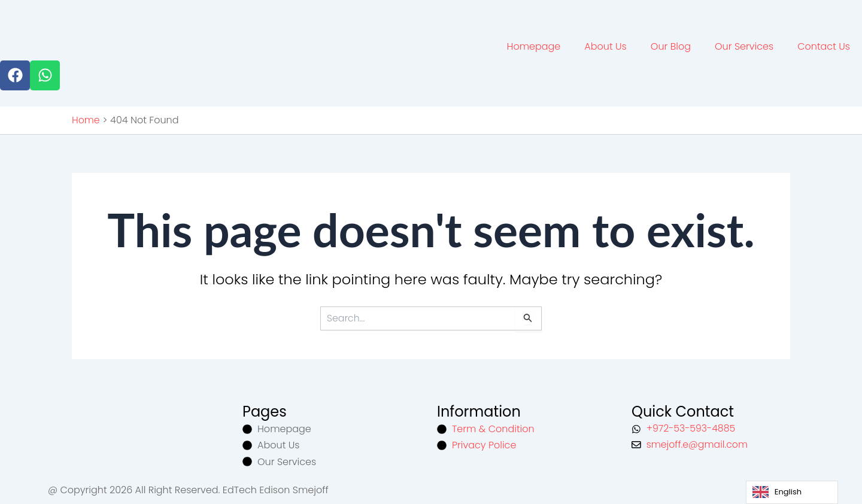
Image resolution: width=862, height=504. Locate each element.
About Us (605, 46)
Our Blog (671, 46)
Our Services (744, 46)
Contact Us (824, 46)
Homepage (534, 46)
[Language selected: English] (792, 492)
